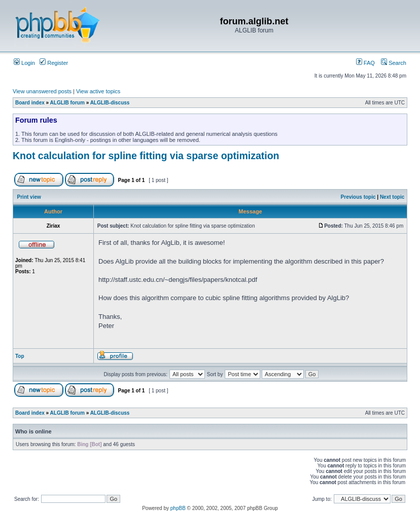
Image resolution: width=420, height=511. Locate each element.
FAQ (365, 63)
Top (20, 356)
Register (54, 63)
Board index (30, 103)
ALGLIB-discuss (110, 103)
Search (394, 63)
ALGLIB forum (67, 103)
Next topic (392, 197)
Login (24, 63)
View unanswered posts (42, 91)
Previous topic (358, 197)
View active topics (98, 91)
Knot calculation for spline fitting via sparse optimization (146, 156)
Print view (29, 197)
